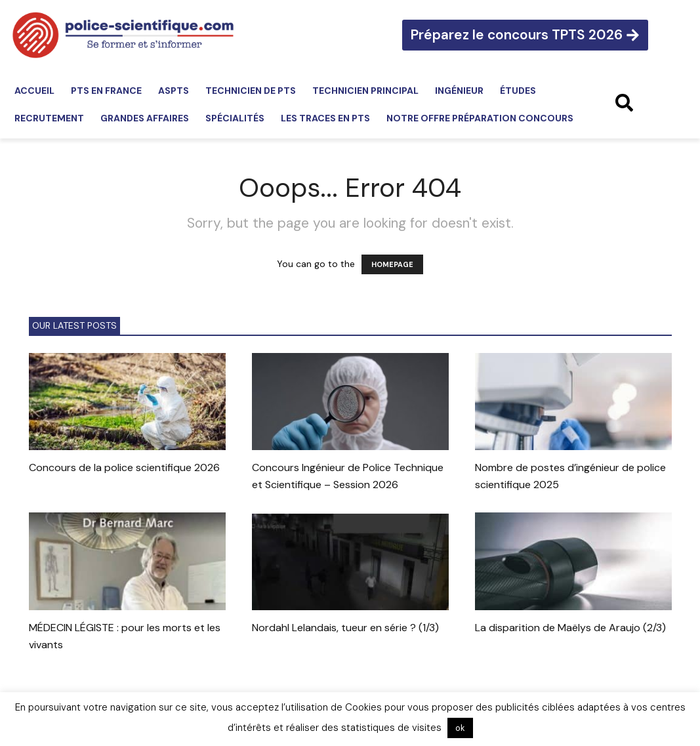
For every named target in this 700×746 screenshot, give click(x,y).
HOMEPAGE (392, 264)
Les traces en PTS (325, 118)
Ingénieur (459, 91)
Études (518, 91)
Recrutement (49, 118)
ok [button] (460, 728)
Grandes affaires (145, 118)
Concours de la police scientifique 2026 (124, 467)
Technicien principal (365, 91)
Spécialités (235, 118)
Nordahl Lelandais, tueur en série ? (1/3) (345, 628)
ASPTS (174, 91)
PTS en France (106, 91)
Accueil (34, 91)
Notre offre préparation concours (480, 118)
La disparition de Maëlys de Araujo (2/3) (570, 628)
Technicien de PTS (251, 91)
